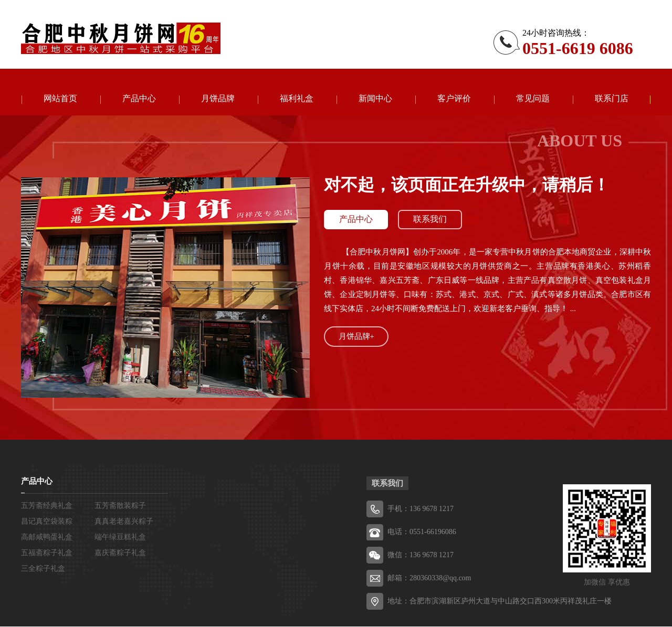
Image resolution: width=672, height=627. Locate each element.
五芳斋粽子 (121, 38)
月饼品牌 (218, 99)
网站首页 (60, 99)
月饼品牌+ (356, 337)
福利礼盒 (297, 99)
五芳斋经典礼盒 (47, 506)
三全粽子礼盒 (43, 569)
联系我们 (431, 220)
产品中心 (139, 99)
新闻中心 (375, 99)
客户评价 (454, 99)
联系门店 (612, 99)
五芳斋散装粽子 (120, 506)
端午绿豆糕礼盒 (120, 538)
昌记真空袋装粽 (47, 522)
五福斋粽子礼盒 (47, 553)
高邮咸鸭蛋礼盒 (47, 538)
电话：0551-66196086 (422, 532)
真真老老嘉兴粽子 (124, 522)
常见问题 (533, 99)
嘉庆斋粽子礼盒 (120, 553)
